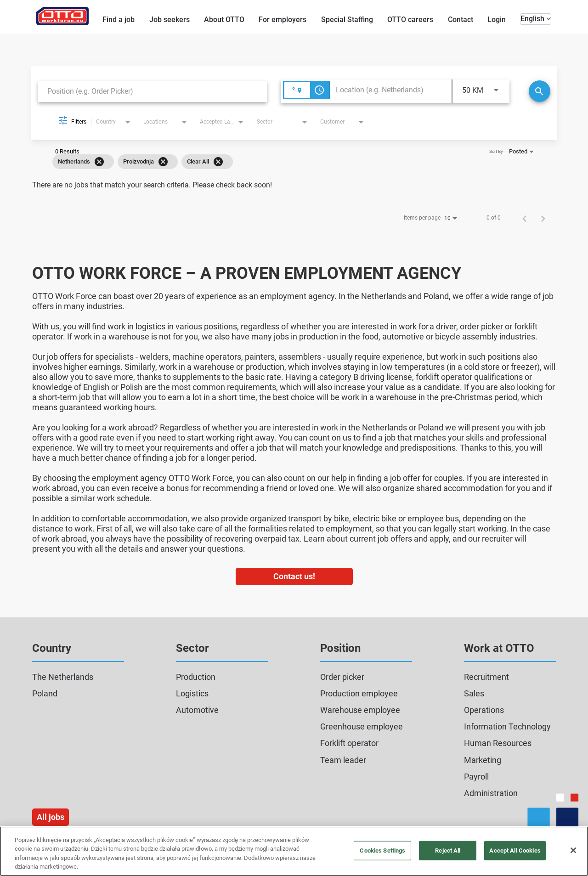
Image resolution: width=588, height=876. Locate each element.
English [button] (536, 19)
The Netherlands (63, 677)
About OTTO (224, 20)
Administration (491, 793)
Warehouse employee (360, 710)
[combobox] (153, 91)
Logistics (192, 693)
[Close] (573, 850)
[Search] (540, 91)
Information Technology (507, 726)
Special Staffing (347, 20)
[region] (294, 851)
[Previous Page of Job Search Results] (525, 218)
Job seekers (170, 20)
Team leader (343, 760)
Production (196, 677)
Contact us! (294, 576)
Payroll (476, 777)
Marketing (483, 760)
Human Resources (498, 743)
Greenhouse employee (362, 726)
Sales (474, 693)
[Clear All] (218, 162)
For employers (283, 20)
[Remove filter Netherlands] (99, 162)
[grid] (281, 162)
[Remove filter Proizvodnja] (163, 162)
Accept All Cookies (515, 851)
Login (497, 20)
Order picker (342, 677)
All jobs (51, 817)
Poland (45, 693)
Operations (484, 710)
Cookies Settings (382, 851)
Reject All (448, 851)
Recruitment (486, 677)
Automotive (197, 710)
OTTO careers (410, 20)
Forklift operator (349, 743)
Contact (461, 20)
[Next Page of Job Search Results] (543, 218)
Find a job (119, 20)
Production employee (359, 693)
